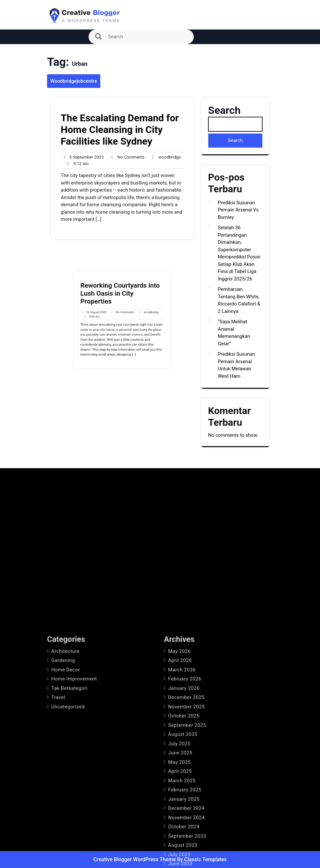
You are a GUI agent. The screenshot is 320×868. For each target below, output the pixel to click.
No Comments (126, 157)
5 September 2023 (82, 157)
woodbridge (165, 157)
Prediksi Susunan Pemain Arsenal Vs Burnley (238, 210)
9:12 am (76, 164)
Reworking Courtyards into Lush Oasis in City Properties (121, 304)
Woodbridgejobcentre (74, 81)
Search (224, 110)
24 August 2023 (105, 315)
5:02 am (103, 318)
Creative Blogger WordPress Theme (135, 859)
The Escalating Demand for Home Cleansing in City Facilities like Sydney (120, 130)
